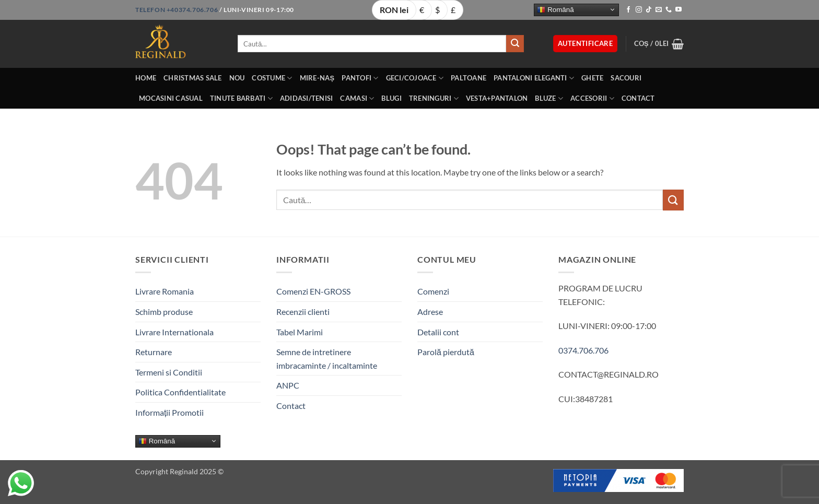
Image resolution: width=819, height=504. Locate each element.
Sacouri (626, 78)
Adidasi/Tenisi (307, 98)
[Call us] (669, 10)
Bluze (549, 98)
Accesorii (592, 98)
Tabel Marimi (300, 332)
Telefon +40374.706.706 (177, 10)
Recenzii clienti (303, 312)
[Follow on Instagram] (639, 10)
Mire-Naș (317, 78)
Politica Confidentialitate (180, 392)
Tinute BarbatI (241, 98)
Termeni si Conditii (169, 372)
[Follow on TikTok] (649, 10)
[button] (585, 44)
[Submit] (515, 44)
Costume (272, 78)
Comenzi (433, 291)
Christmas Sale (193, 78)
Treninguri (434, 98)
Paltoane (469, 78)
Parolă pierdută (446, 352)
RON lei (394, 10)
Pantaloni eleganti (534, 78)
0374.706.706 (583, 350)
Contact (638, 98)
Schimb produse (164, 312)
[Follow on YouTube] (678, 10)
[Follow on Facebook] (628, 10)
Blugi (391, 98)
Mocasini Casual (171, 98)
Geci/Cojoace (415, 78)
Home (146, 78)
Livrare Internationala (174, 332)
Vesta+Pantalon (497, 98)
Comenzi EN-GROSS (313, 291)
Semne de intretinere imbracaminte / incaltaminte (327, 359)
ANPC (288, 385)
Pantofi (360, 78)
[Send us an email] (659, 10)
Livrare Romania (165, 291)
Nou (237, 78)
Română (555, 9)
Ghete (592, 78)
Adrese (430, 312)
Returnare (154, 352)
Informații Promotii (169, 412)
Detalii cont (438, 332)
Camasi (357, 98)
